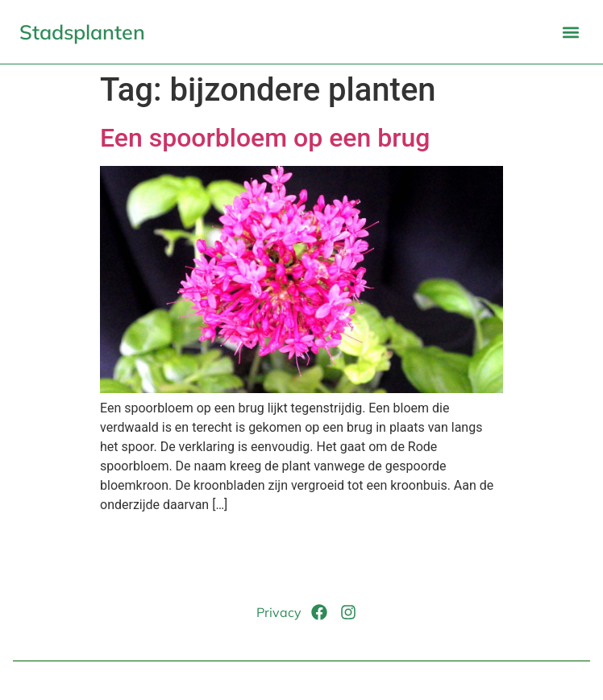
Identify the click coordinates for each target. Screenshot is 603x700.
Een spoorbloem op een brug (265, 138)
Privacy (279, 612)
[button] (570, 32)
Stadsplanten (82, 32)
